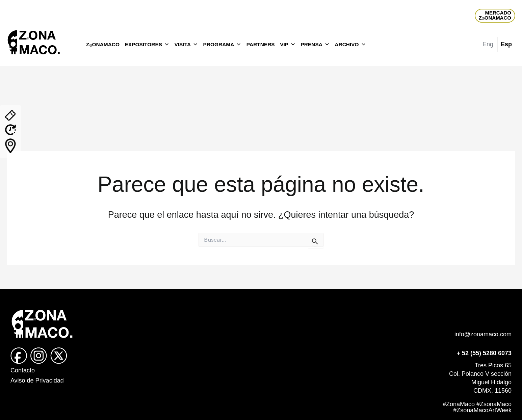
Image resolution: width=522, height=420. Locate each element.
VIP (288, 45)
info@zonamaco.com (483, 334)
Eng (488, 44)
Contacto (23, 370)
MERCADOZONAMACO (495, 15)
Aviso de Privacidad (37, 380)
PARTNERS (261, 44)
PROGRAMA (222, 45)
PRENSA (315, 45)
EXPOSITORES (147, 45)
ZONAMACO (103, 44)
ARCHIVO (350, 45)
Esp (506, 44)
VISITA (186, 45)
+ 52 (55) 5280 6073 (484, 353)
